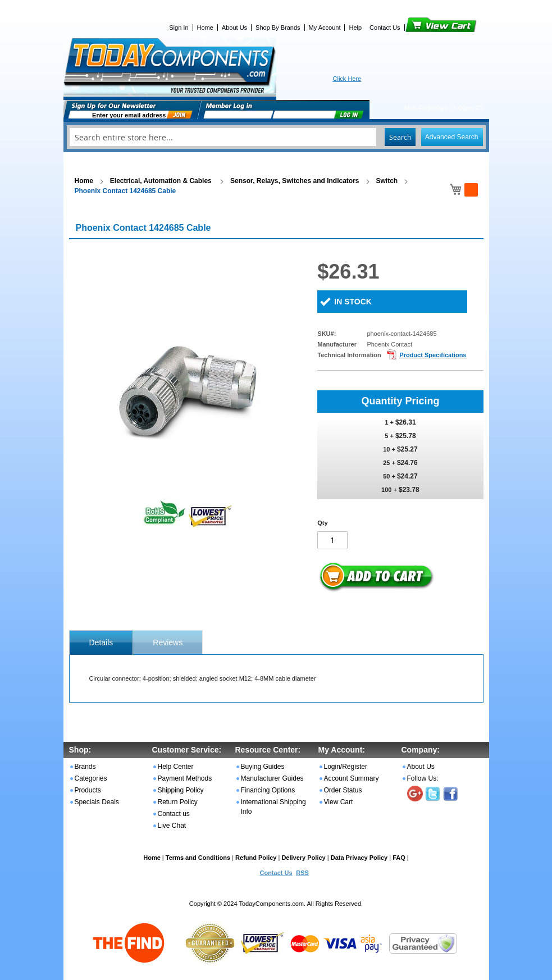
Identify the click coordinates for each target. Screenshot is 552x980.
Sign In (179, 28)
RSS (302, 873)
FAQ (399, 858)
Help (355, 28)
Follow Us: (423, 778)
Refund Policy (256, 858)
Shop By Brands (278, 28)
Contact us (174, 814)
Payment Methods (185, 778)
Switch (387, 181)
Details (101, 642)
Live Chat (172, 826)
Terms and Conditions (198, 858)
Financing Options (268, 790)
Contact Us (385, 28)
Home (205, 28)
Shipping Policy (181, 790)
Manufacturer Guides (272, 778)
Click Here (347, 79)
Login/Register (346, 767)
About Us (234, 28)
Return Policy (178, 802)
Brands (85, 767)
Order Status (343, 790)
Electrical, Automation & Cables (162, 181)
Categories (91, 778)
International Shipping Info (273, 807)
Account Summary (352, 778)
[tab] (101, 642)
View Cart (422, 28)
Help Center (176, 767)
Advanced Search (452, 137)
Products (88, 790)
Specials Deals (97, 802)
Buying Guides (263, 767)
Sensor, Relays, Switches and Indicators (295, 181)
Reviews (168, 642)
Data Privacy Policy (359, 858)
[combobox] (276, 137)
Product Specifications (433, 355)
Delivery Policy (303, 858)
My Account (325, 28)
